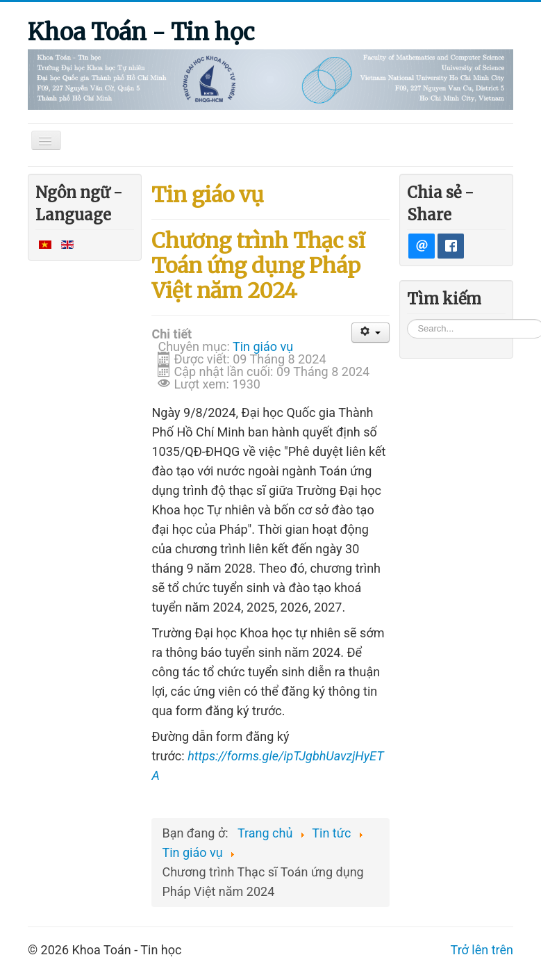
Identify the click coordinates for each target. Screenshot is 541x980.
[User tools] (371, 333)
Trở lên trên (482, 950)
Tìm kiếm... (407, 318)
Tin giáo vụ (263, 346)
